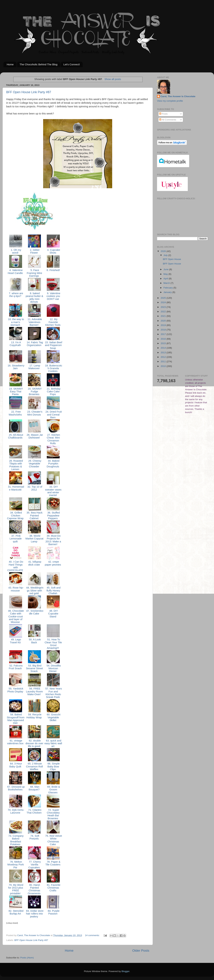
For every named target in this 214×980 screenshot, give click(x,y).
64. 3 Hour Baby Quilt (16, 765)
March (167, 283)
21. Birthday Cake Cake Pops (53, 392)
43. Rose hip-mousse (16, 589)
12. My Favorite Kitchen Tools (53, 322)
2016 (164, 339)
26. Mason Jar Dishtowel (34, 436)
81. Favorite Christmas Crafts (53, 888)
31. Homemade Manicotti (16, 488)
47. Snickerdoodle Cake (34, 612)
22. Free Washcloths (16, 413)
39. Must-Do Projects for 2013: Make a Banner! (53, 540)
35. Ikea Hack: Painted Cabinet (34, 515)
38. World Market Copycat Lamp (35, 539)
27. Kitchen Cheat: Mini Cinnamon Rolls (53, 439)
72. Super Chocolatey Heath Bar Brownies (53, 814)
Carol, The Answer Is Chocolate (178, 96)
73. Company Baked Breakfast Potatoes (16, 840)
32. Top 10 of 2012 (35, 488)
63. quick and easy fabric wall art (53, 743)
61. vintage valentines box (16, 742)
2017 (164, 334)
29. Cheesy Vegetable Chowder (34, 464)
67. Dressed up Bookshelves (16, 788)
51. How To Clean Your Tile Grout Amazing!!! (53, 644)
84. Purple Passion (53, 912)
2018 (164, 330)
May (166, 274)
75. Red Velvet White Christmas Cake (53, 840)
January (168, 292)
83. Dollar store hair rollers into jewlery (34, 914)
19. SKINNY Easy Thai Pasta (16, 392)
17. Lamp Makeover (34, 367)
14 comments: (93, 935)
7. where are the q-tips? (16, 295)
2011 (164, 361)
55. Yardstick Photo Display (16, 690)
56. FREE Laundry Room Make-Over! (34, 691)
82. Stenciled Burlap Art (16, 912)
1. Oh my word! (16, 251)
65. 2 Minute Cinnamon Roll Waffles (34, 766)
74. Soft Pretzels (35, 837)
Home (10, 64)
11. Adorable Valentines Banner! (34, 322)
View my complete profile (170, 101)
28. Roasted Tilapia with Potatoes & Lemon (16, 465)
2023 (164, 307)
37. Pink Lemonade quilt (16, 539)
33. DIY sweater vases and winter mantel (53, 491)
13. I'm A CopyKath (16, 344)
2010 (164, 366)
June (166, 269)
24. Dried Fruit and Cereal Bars (53, 415)
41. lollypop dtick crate (34, 563)
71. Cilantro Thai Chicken (34, 811)
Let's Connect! (72, 64)
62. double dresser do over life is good (34, 743)
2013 (164, 353)
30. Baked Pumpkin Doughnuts (53, 464)
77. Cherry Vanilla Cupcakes (34, 865)
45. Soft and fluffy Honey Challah (53, 591)
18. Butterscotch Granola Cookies (53, 368)
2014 (164, 348)
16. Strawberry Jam (16, 367)
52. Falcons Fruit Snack (16, 667)
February (168, 288)
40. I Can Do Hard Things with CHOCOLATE (16, 566)
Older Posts (141, 951)
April (166, 279)
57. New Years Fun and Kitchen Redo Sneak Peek (53, 693)
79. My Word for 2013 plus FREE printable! (16, 889)
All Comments (168, 120)
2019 (164, 325)
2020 (164, 321)
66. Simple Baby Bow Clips (53, 766)
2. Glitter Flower (34, 251)
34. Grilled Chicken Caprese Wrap (16, 515)
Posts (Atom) (27, 958)
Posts (163, 114)
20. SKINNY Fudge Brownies (34, 392)
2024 (164, 302)
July (166, 255)
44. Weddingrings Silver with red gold (35, 591)
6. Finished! (53, 270)
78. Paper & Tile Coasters (53, 863)
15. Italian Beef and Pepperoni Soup (53, 345)
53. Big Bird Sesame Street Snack (34, 668)
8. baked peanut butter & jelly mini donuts (35, 298)
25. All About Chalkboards (16, 436)
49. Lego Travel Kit (16, 641)
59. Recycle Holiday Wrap (34, 716)
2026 (164, 251)
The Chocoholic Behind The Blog (39, 64)
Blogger (125, 971)
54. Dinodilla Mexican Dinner (53, 668)
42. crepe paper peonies (53, 563)
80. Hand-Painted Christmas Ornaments (35, 889)
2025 (164, 298)
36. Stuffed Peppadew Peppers (53, 515)
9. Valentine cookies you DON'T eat (53, 296)
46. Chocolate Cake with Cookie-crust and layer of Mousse (16, 616)
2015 (164, 343)
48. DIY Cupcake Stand (53, 614)
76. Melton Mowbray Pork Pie (16, 865)
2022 (164, 312)
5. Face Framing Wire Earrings (34, 273)
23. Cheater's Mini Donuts (35, 413)
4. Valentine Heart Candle (16, 272)
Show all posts (113, 79)
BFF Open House (172, 259)
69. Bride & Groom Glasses (53, 790)
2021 (164, 316)
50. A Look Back (34, 641)
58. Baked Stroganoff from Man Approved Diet (16, 719)
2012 (164, 357)
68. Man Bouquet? (35, 788)
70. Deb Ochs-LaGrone (16, 811)
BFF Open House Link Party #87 (29, 92)
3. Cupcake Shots (53, 251)
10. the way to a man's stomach (16, 322)
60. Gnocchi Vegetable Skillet (53, 717)
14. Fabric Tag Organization (35, 344)
